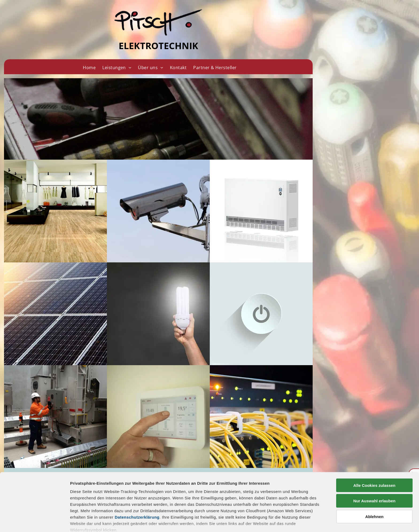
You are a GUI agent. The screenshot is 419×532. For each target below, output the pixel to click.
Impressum (81, 508)
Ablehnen (374, 485)
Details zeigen (284, 521)
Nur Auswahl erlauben (374, 469)
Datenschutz (109, 508)
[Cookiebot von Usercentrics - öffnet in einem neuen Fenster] (35, 522)
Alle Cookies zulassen (374, 454)
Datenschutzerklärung (137, 486)
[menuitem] (89, 68)
